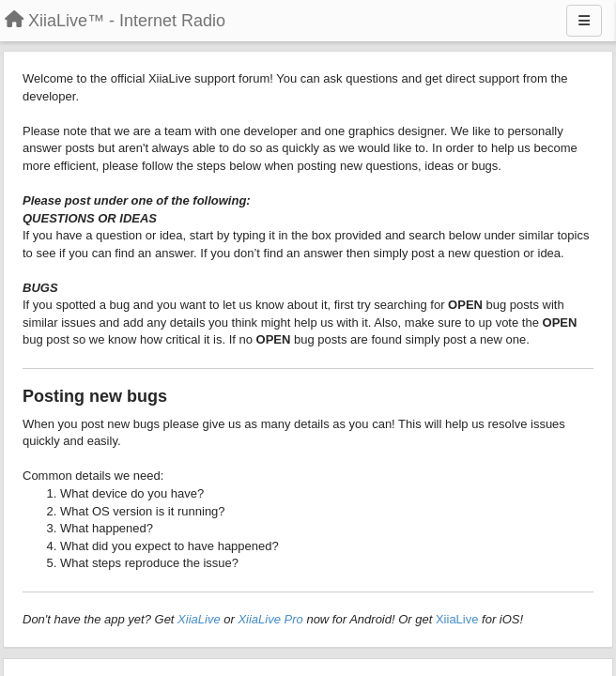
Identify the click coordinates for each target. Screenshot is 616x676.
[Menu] (584, 21)
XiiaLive (199, 619)
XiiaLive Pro (270, 619)
